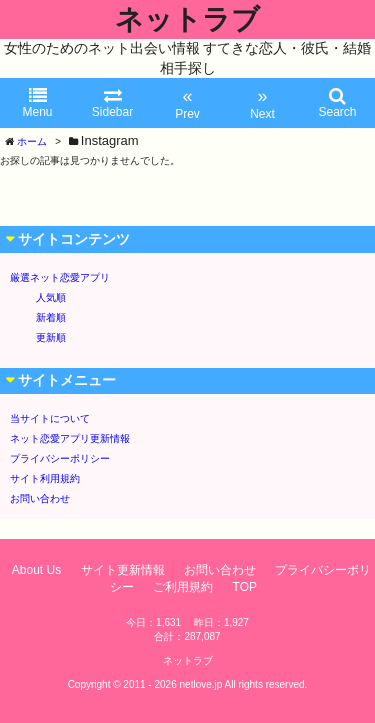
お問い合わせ (40, 498)
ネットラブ (187, 19)
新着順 (51, 317)
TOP (245, 587)
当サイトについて (50, 418)
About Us (36, 570)
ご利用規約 (183, 587)
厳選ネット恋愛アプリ (60, 277)
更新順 (51, 337)
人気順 (51, 297)
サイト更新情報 (123, 570)
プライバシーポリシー (60, 458)
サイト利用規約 (45, 478)
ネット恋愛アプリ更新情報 (70, 438)
